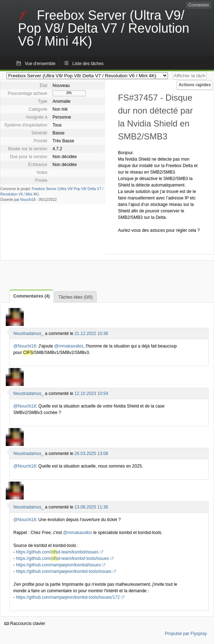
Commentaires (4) (31, 296)
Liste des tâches (88, 64)
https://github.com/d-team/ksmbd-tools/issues (62, 558)
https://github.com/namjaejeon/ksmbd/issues (58, 565)
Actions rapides (195, 85)
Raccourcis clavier (25, 624)
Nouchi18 (28, 200)
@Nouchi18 (25, 346)
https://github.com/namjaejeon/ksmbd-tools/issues (63, 571)
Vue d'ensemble (40, 64)
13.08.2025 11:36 (91, 507)
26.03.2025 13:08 (91, 454)
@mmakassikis (69, 346)
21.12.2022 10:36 (91, 333)
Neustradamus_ (29, 333)
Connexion (199, 5)
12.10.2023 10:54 (91, 394)
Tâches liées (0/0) (75, 297)
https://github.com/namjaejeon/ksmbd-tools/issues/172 (68, 597)
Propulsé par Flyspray (186, 634)
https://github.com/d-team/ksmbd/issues (57, 552)
